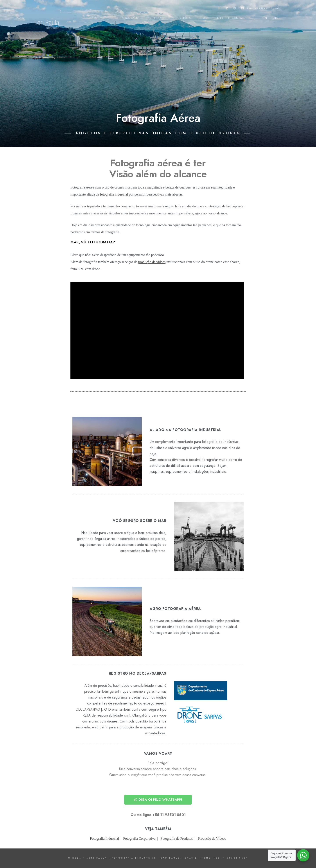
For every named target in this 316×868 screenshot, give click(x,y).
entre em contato (231, 18)
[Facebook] (219, 9)
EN (265, 18)
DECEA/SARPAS (88, 710)
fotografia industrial (114, 194)
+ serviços (155, 18)
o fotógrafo (128, 18)
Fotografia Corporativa (139, 838)
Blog (204, 18)
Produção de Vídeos (212, 838)
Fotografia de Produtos (177, 838)
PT (277, 18)
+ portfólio (182, 18)
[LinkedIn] (227, 9)
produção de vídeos (152, 262)
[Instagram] (235, 9)
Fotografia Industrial (104, 838)
